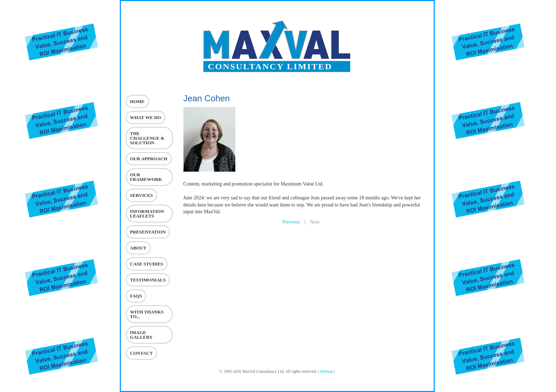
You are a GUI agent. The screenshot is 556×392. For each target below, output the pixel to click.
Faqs (136, 296)
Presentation (148, 232)
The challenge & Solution (147, 138)
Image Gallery (141, 335)
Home (137, 101)
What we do (146, 117)
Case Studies (147, 264)
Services (142, 195)
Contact (141, 353)
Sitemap (326, 371)
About (138, 248)
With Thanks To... (147, 314)
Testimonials (148, 280)
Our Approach (149, 159)
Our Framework (146, 177)
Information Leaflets (147, 214)
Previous (291, 222)
